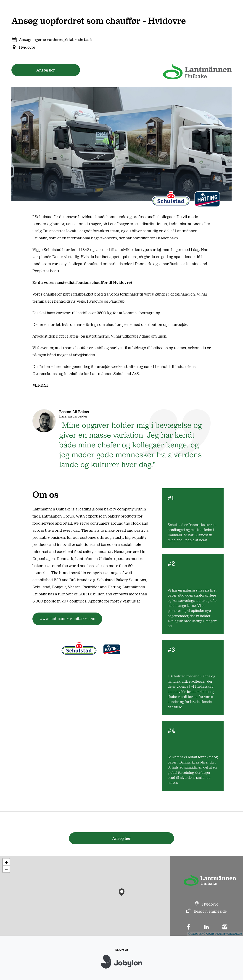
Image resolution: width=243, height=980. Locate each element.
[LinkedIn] (207, 927)
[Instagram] (225, 927)
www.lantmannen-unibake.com (67, 618)
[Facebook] (188, 927)
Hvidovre (27, 47)
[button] (122, 891)
